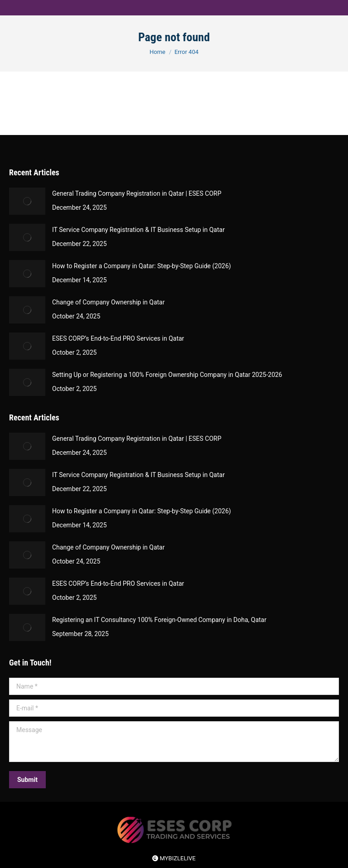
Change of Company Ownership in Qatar (108, 302)
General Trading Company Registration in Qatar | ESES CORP (137, 193)
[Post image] (27, 201)
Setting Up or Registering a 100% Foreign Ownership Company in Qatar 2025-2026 (167, 375)
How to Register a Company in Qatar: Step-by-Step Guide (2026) (142, 266)
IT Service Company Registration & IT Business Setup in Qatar (138, 230)
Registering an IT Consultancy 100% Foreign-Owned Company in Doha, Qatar (159, 620)
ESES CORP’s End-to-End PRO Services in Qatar (118, 338)
